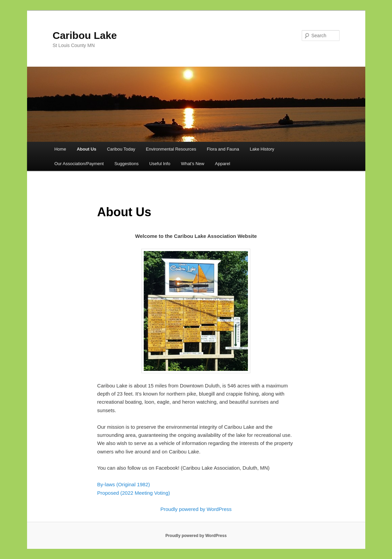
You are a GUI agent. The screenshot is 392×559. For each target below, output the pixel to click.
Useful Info (160, 164)
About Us (87, 149)
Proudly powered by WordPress (196, 509)
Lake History (262, 149)
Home (60, 149)
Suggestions (126, 164)
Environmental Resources (171, 149)
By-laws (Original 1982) (123, 484)
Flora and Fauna (223, 149)
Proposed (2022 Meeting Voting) (133, 493)
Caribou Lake (85, 35)
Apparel (223, 164)
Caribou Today (121, 149)
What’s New (193, 164)
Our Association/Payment (79, 164)
